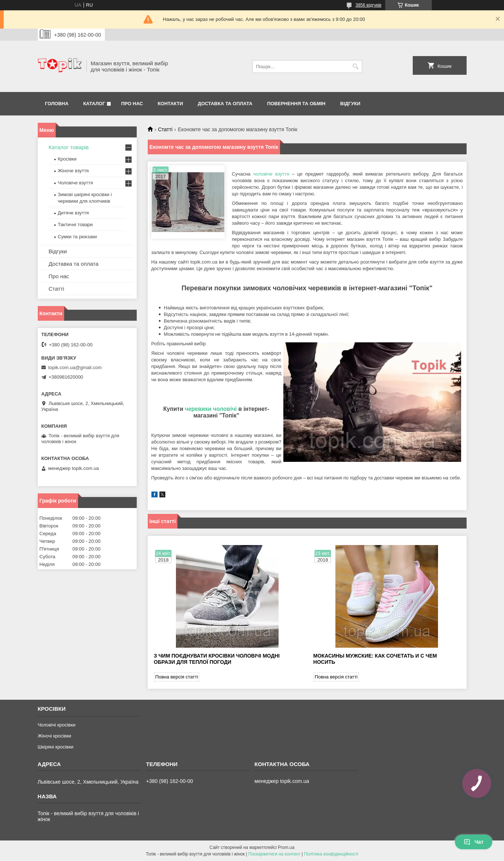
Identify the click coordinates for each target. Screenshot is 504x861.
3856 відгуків (369, 5)
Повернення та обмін (296, 104)
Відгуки (350, 104)
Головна (57, 104)
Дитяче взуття (73, 213)
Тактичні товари (76, 225)
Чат (474, 842)
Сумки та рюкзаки (78, 237)
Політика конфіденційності (331, 854)
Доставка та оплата (225, 104)
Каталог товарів (69, 147)
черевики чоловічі (211, 409)
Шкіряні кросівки (56, 747)
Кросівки (67, 159)
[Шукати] (356, 67)
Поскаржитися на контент (274, 854)
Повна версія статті (177, 677)
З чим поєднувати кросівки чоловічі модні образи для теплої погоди (217, 659)
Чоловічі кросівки (57, 725)
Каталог (94, 104)
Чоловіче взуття (76, 183)
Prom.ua (286, 847)
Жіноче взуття (73, 171)
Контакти (170, 104)
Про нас (132, 104)
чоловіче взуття (271, 174)
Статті (165, 129)
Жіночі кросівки (55, 736)
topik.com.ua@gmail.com (75, 367)
